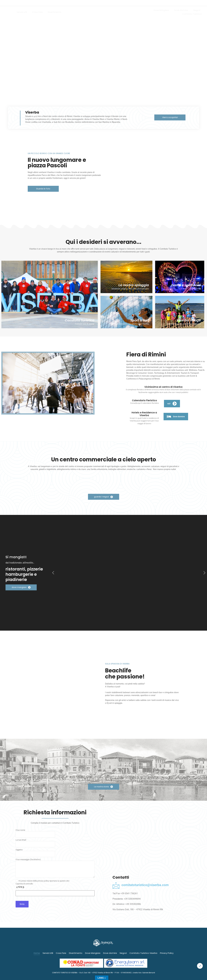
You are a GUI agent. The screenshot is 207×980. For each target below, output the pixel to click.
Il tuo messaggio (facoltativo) (55, 869)
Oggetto (55, 854)
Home (8, 12)
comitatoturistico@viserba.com (145, 885)
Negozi (197, 10)
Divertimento (55, 12)
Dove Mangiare (161, 10)
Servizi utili (22, 12)
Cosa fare (37, 12)
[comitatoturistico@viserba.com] (116, 885)
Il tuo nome (55, 834)
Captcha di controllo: (24, 884)
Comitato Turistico (192, 14)
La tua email (55, 844)
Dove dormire (181, 10)
